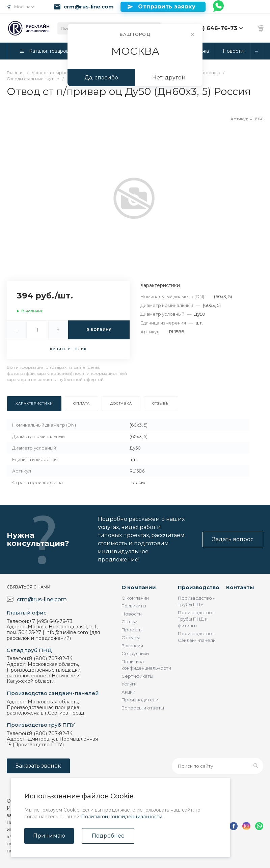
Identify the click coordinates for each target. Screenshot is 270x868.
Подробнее (108, 836)
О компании (139, 587)
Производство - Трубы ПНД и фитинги (196, 619)
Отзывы (131, 637)
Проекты (132, 630)
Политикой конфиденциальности (122, 817)
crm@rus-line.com (89, 7)
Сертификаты (137, 676)
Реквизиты (134, 606)
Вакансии (132, 646)
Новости (132, 614)
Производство (199, 587)
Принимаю (49, 836)
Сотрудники (135, 653)
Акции (128, 692)
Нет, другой (169, 78)
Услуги (129, 684)
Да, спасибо (101, 78)
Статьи (129, 622)
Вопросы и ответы (143, 708)
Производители (140, 700)
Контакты (240, 587)
